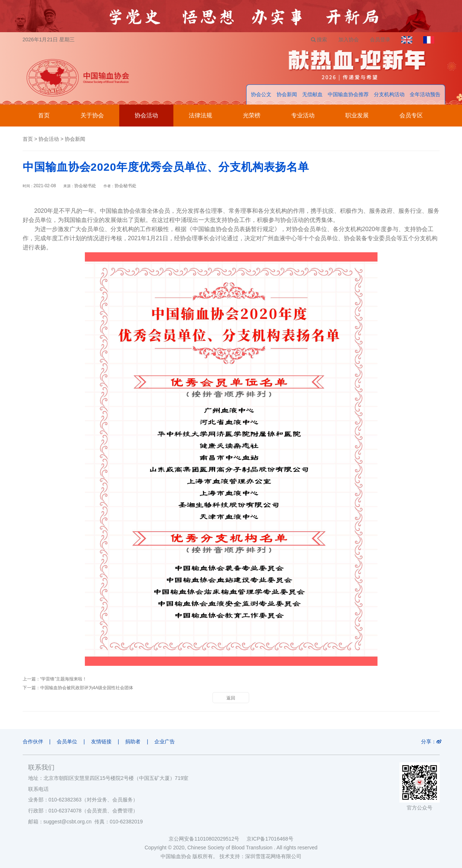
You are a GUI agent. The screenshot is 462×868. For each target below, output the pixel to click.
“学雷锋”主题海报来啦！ (64, 679)
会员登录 (380, 39)
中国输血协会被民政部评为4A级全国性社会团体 (87, 688)
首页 (44, 115)
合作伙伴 (33, 741)
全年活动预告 (425, 94)
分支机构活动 (389, 94)
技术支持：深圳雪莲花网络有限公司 (260, 856)
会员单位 (67, 741)
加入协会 (349, 39)
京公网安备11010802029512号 (207, 839)
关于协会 (92, 115)
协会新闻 (287, 94)
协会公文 (261, 94)
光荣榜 (252, 115)
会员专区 (411, 115)
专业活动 (303, 115)
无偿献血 (312, 94)
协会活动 (146, 115)
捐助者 (133, 741)
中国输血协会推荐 (348, 94)
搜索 (319, 39)
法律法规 (200, 115)
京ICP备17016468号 (270, 839)
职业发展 (357, 115)
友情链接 (101, 741)
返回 (231, 698)
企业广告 (165, 741)
